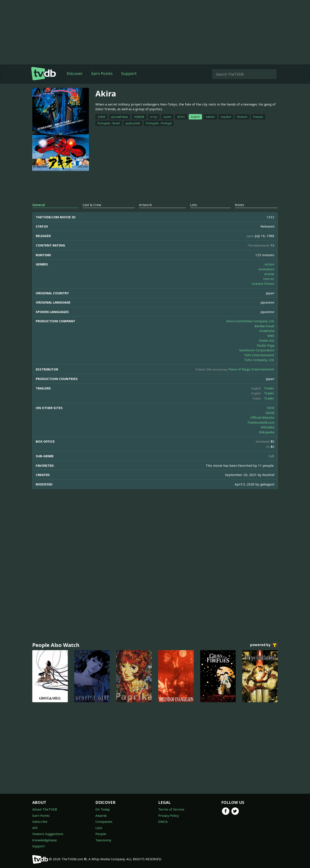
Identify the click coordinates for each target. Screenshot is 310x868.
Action (269, 264)
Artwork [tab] (146, 205)
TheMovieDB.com (261, 422)
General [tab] (39, 205)
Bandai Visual (264, 326)
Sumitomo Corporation (257, 350)
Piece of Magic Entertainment (251, 369)
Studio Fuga (266, 345)
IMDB (270, 413)
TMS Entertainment (259, 355)
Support (129, 73)
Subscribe (40, 821)
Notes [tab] (239, 205)
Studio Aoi (267, 340)
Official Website (262, 417)
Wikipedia (267, 432)
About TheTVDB (45, 809)
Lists (99, 828)
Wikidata (268, 427)
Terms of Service (171, 809)
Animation (266, 269)
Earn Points (102, 73)
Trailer (269, 388)
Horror (269, 279)
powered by (264, 645)
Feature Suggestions (48, 834)
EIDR (271, 408)
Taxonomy (103, 840)
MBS (271, 336)
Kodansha (267, 331)
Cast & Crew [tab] (92, 205)
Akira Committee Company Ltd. (250, 321)
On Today (103, 809)
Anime (269, 274)
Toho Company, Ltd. (259, 360)
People (101, 834)
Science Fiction (263, 284)
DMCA (163, 821)
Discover (75, 73)
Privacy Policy (169, 815)
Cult (271, 456)
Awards (101, 815)
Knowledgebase (45, 840)
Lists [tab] (194, 205)
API (35, 828)
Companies (104, 821)
